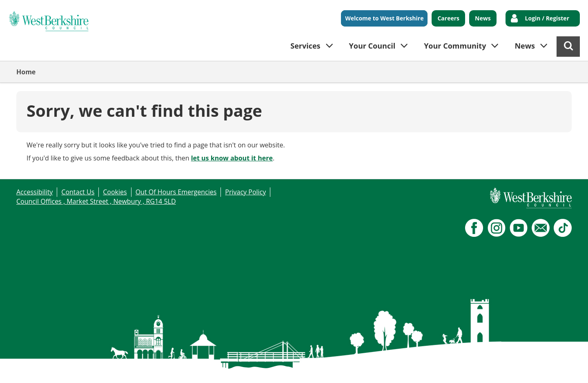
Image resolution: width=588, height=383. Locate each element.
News (483, 18)
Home (26, 72)
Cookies (115, 192)
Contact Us (78, 192)
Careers (448, 18)
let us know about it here (232, 158)
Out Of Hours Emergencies (176, 192)
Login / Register (547, 18)
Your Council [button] (372, 46)
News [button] (525, 46)
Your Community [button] (455, 46)
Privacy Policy (245, 192)
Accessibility (35, 192)
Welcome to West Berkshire (384, 18)
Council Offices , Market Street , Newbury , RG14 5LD (96, 201)
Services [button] (305, 46)
